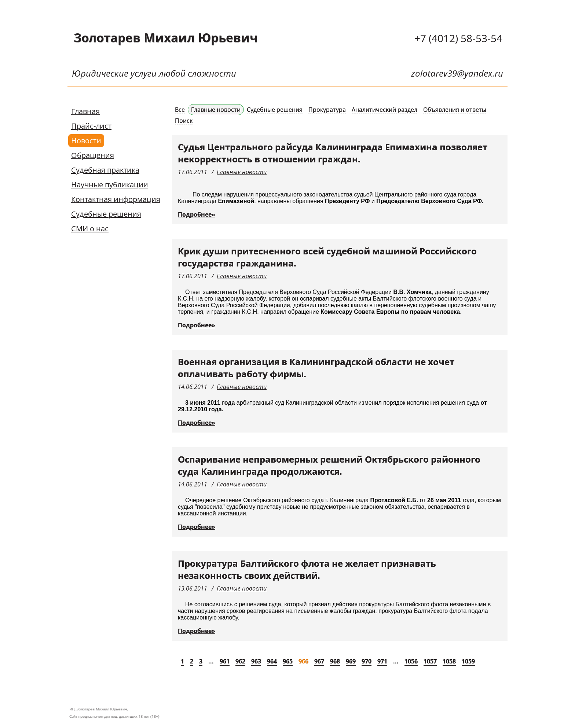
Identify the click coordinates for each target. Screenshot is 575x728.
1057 (430, 661)
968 (335, 661)
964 (272, 661)
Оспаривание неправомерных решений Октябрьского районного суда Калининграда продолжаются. (329, 465)
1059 (468, 661)
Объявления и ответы (455, 110)
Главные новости (216, 110)
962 (240, 661)
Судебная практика (105, 170)
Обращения (93, 155)
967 (319, 661)
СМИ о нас (90, 229)
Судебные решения (106, 214)
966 (303, 661)
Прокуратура (327, 110)
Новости (86, 141)
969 (351, 661)
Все (180, 110)
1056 (411, 661)
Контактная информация (116, 199)
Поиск (184, 121)
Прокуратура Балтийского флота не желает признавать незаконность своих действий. (307, 569)
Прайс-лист (91, 126)
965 (288, 661)
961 (225, 661)
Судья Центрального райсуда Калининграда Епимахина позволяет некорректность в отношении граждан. (333, 153)
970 (367, 661)
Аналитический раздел (384, 110)
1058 (449, 661)
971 (382, 661)
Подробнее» (197, 214)
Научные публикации (110, 185)
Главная (85, 111)
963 (256, 661)
